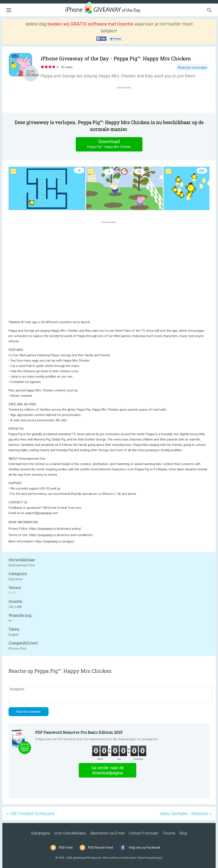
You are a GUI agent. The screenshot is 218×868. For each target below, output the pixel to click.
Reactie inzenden (192, 68)
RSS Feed (66, 848)
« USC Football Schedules (31, 814)
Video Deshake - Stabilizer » (186, 814)
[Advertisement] (126, 100)
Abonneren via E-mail (107, 833)
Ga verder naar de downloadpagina (108, 770)
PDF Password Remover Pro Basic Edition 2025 (79, 732)
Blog (183, 833)
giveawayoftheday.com (87, 858)
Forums (169, 833)
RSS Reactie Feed (100, 848)
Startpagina (41, 833)
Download (109, 144)
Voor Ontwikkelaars (70, 833)
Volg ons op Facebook (144, 848)
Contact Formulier (144, 833)
